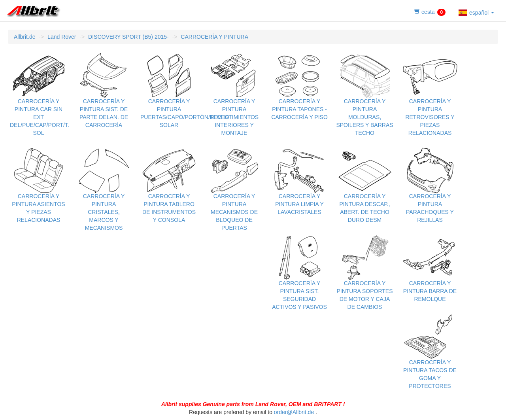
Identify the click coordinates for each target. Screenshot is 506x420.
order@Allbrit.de (294, 412)
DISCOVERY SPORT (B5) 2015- (128, 37)
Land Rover (62, 37)
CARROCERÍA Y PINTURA (214, 37)
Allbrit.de (25, 37)
